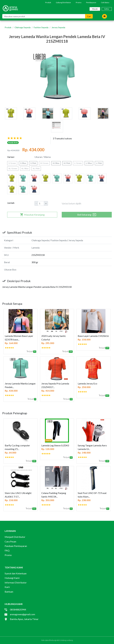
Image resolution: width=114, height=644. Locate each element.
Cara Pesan (10, 541)
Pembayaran (91, 2)
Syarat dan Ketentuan (16, 573)
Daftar (107, 9)
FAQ (7, 550)
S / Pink (33, 163)
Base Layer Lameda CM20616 (93, 336)
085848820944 (18, 609)
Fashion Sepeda (41, 27)
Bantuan (9, 592)
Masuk (95, 9)
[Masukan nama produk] (44, 16)
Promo (79, 2)
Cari (89, 16)
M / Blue (56, 163)
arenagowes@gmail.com (22, 614)
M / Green (44, 163)
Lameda (36, 248)
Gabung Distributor (63, 2)
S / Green (12, 163)
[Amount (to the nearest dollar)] (41, 203)
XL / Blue (25, 168)
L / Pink (99, 163)
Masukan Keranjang (32, 215)
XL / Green (13, 168)
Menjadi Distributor (15, 537)
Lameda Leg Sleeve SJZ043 (55, 445)
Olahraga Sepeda (23, 27)
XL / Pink (36, 168)
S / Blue (23, 163)
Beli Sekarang (87, 215)
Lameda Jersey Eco (87, 383)
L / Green (78, 163)
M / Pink (67, 163)
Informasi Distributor (16, 582)
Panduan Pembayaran (16, 546)
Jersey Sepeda (58, 27)
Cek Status (105, 2)
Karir (7, 587)
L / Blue (89, 163)
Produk (48, 2)
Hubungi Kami (12, 578)
